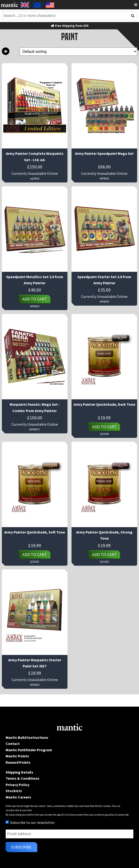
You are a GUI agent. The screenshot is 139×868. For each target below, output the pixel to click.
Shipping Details (19, 772)
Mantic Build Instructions (27, 737)
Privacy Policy (17, 785)
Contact (13, 743)
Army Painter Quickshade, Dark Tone (104, 404)
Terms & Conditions (23, 778)
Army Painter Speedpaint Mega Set (104, 153)
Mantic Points (17, 756)
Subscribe (21, 847)
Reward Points (18, 762)
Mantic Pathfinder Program (29, 750)
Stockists (14, 791)
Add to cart (35, 299)
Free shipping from (69, 26)
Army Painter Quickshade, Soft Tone (35, 532)
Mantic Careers (18, 797)
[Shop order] (78, 52)
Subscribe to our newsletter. (30, 822)
